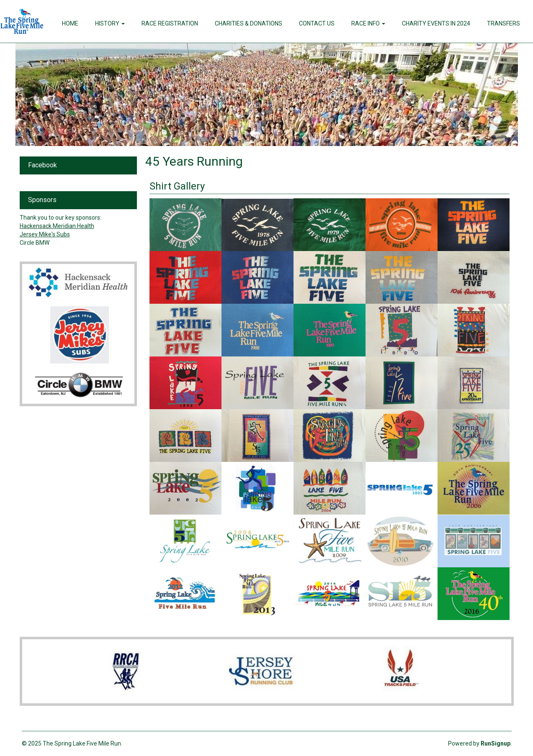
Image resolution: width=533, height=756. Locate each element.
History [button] (110, 23)
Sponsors (42, 200)
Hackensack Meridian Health (57, 226)
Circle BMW (35, 243)
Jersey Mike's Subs (45, 234)
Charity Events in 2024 (436, 23)
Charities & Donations (248, 23)
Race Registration (170, 23)
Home (70, 23)
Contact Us (317, 23)
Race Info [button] (368, 23)
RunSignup (496, 743)
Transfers (503, 23)
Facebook (42, 165)
